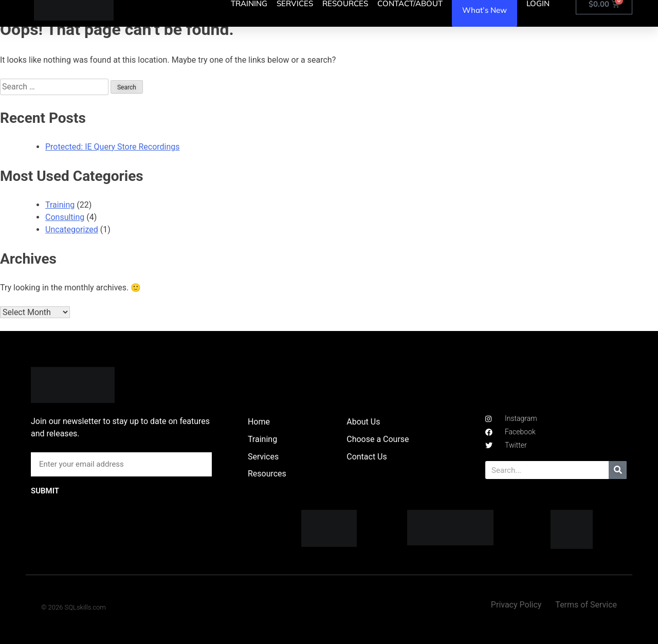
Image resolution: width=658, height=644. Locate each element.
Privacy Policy (516, 605)
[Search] (618, 470)
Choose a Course (378, 439)
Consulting (65, 217)
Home (259, 422)
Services (263, 457)
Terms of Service (586, 605)
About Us (363, 422)
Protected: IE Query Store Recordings (113, 147)
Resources (267, 474)
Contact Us (367, 457)
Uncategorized (72, 229)
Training (60, 205)
